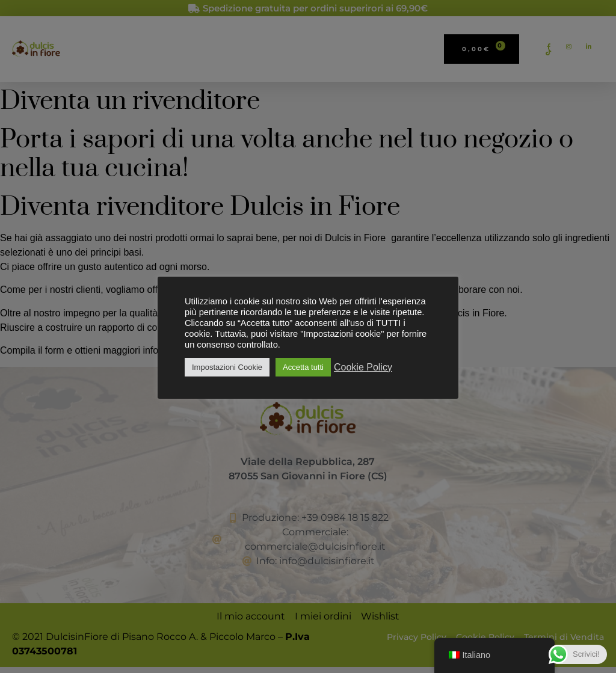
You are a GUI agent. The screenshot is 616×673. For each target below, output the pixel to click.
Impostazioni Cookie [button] (227, 367)
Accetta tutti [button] (303, 367)
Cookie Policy (363, 367)
